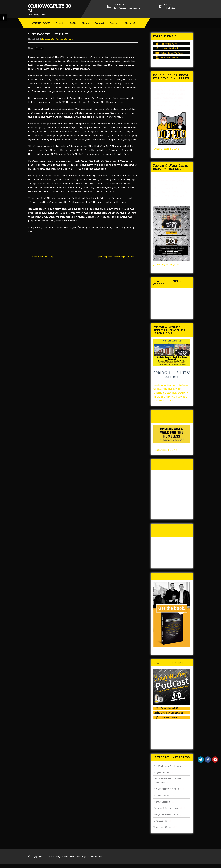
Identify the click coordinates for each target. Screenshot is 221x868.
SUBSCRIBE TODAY (166, 149)
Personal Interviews (64, 39)
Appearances (161, 772)
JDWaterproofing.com (166, 264)
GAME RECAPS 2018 (166, 789)
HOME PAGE (162, 795)
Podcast (99, 23)
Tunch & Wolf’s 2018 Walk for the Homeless (171, 416)
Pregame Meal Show (166, 814)
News (85, 23)
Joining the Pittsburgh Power (118, 257)
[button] (4, 18)
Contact (114, 23)
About (59, 23)
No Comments (48, 39)
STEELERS (160, 821)
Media (73, 23)
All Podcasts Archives (167, 766)
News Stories (162, 802)
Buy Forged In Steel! (171, 576)
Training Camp (163, 827)
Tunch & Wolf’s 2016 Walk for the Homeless (171, 530)
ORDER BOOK (41, 23)
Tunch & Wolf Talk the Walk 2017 (170, 464)
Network (130, 23)
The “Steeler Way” (41, 257)
